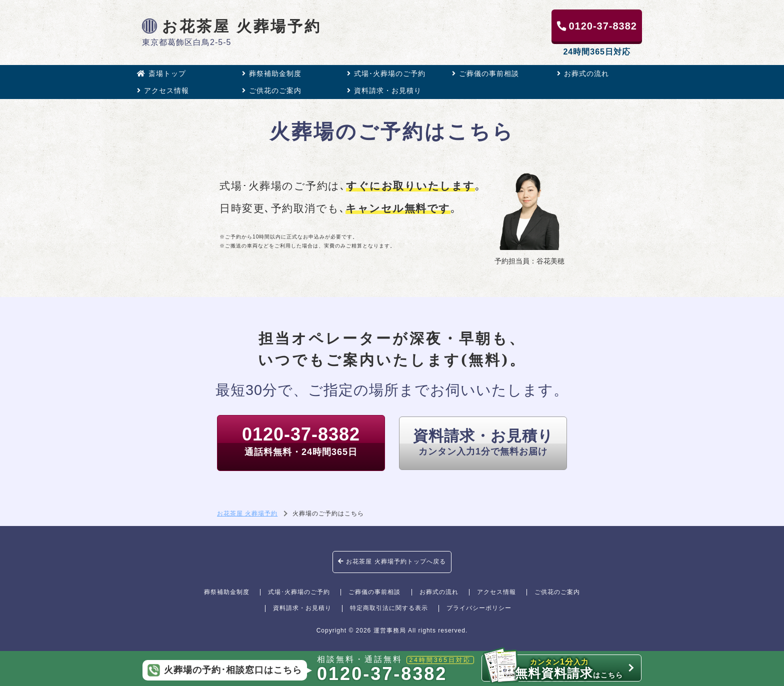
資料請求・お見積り (384, 90)
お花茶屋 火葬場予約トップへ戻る (392, 561)
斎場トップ (161, 73)
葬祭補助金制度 (272, 73)
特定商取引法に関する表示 (389, 608)
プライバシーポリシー (479, 608)
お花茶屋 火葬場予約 (232, 26)
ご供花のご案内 (272, 90)
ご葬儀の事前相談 (485, 73)
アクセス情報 (163, 90)
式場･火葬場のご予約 (386, 73)
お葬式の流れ (583, 73)
